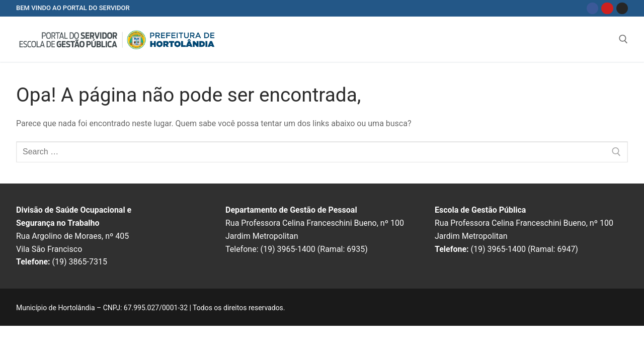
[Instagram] (622, 8)
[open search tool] (623, 39)
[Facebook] (592, 8)
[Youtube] (607, 8)
